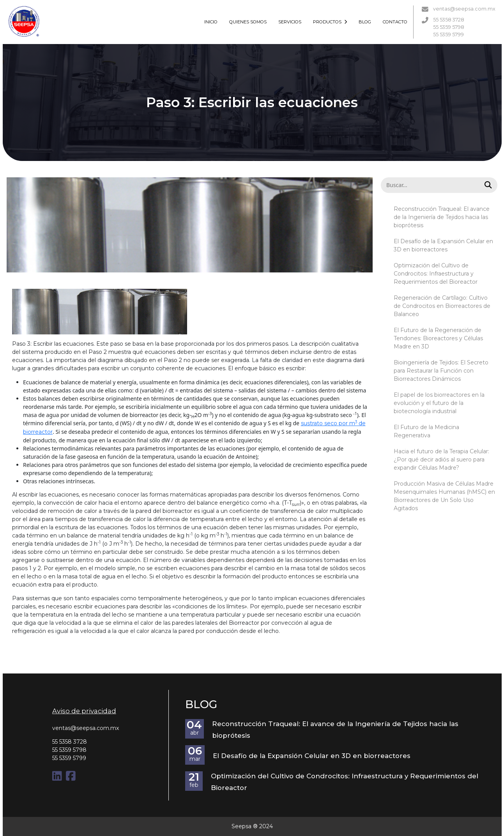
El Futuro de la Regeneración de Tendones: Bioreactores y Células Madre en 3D (438, 338)
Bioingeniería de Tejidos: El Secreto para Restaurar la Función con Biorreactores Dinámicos (441, 371)
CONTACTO (395, 22)
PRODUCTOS (330, 22)
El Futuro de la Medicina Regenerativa (426, 431)
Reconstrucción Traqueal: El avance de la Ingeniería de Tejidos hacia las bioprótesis (442, 217)
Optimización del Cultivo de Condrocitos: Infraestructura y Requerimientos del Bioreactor (436, 274)
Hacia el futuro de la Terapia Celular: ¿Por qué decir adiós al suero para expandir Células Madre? (441, 460)
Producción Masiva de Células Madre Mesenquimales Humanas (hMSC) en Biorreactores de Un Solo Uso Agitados (444, 496)
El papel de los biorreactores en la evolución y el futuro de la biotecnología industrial (439, 403)
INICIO (211, 22)
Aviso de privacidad (84, 711)
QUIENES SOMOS (248, 22)
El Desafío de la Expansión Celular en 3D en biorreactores (443, 245)
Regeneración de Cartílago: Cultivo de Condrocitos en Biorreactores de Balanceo (442, 306)
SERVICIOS (290, 22)
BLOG (365, 22)
